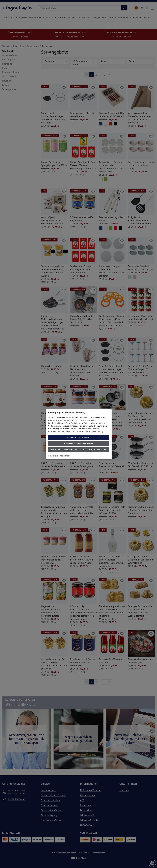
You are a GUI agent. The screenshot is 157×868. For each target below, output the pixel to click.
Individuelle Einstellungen (59, 456)
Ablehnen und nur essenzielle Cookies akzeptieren (79, 450)
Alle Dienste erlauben (79, 437)
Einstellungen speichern (78, 444)
